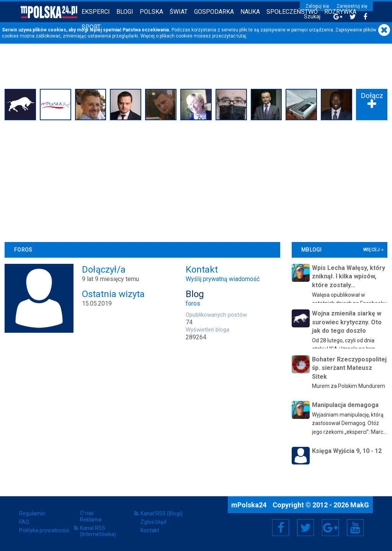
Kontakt (150, 530)
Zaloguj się (317, 6)
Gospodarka (214, 12)
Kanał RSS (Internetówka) (98, 531)
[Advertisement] (196, 180)
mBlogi (312, 250)
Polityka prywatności (44, 530)
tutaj (241, 36)
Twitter (305, 528)
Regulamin (32, 513)
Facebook (281, 528)
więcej (372, 250)
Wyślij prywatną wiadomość (223, 279)
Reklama (91, 520)
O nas (87, 513)
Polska (151, 12)
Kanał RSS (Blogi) (162, 513)
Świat (179, 12)
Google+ (331, 528)
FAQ (24, 522)
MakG (360, 505)
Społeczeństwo (292, 12)
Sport (91, 27)
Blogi (125, 12)
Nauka (250, 12)
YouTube (355, 528)
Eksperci (96, 12)
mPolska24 (250, 505)
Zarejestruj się (352, 6)
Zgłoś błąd (153, 522)
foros (193, 303)
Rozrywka (340, 12)
